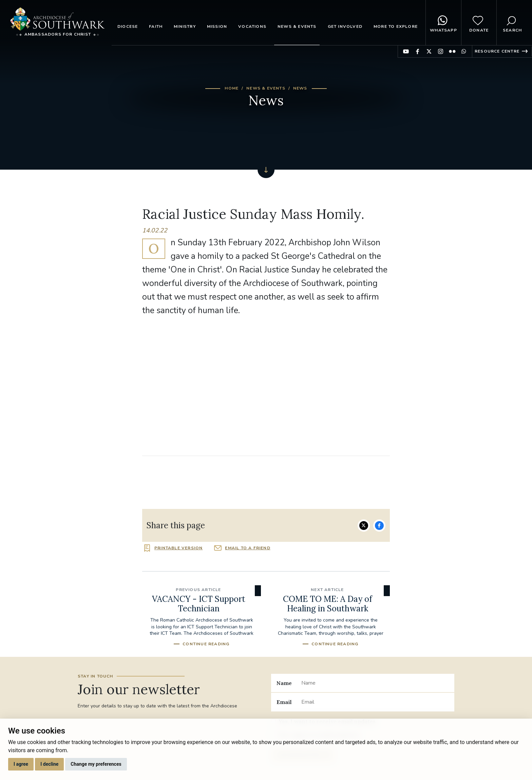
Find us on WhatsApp (464, 51)
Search (512, 23)
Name (284, 683)
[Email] (375, 702)
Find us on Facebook (417, 51)
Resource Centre (497, 51)
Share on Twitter (364, 526)
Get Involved (345, 26)
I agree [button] (21, 764)
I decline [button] (49, 764)
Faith (156, 26)
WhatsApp (443, 23)
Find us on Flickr (452, 51)
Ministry (185, 26)
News (300, 88)
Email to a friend (248, 548)
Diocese (128, 26)
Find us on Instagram (441, 51)
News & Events (297, 26)
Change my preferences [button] (96, 764)
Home (232, 88)
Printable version (178, 548)
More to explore (396, 26)
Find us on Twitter (429, 51)
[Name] (375, 683)
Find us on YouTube (406, 51)
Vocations (252, 26)
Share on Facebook (379, 526)
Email (284, 702)
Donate (479, 23)
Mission (217, 26)
